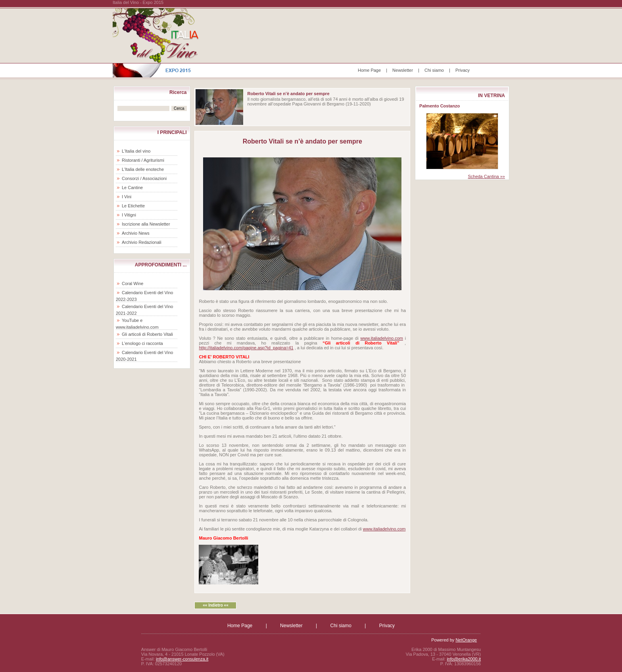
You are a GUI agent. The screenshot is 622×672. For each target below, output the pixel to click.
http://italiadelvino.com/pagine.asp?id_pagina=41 (246, 348)
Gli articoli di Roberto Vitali (147, 334)
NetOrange (466, 640)
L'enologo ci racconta (142, 343)
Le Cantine (132, 188)
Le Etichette (133, 206)
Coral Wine (132, 283)
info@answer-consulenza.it (182, 659)
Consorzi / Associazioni (144, 178)
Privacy (463, 70)
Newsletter (403, 70)
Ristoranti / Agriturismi (143, 160)
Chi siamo (434, 70)
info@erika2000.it (464, 659)
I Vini (127, 197)
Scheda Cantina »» (486, 176)
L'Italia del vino (136, 151)
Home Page (369, 70)
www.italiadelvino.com (382, 338)
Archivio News (136, 233)
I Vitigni (129, 215)
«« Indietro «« (215, 605)
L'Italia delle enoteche (143, 169)
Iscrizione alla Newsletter (146, 224)
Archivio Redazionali (142, 242)
